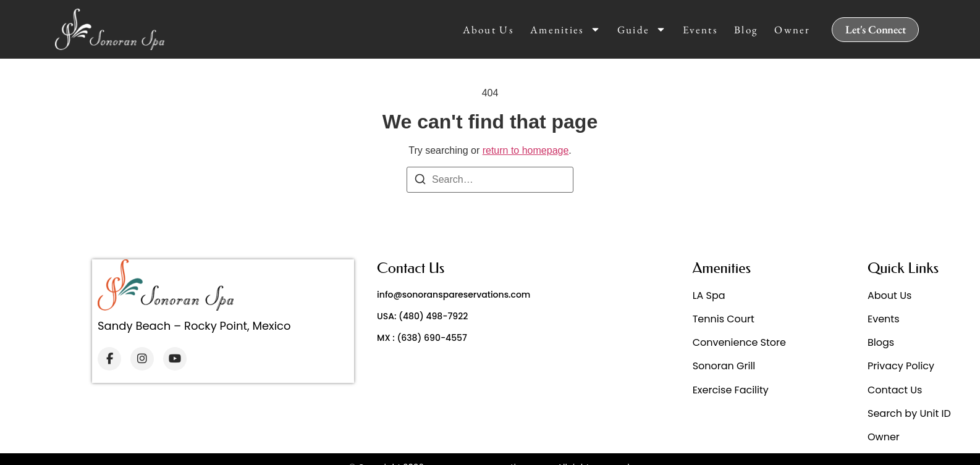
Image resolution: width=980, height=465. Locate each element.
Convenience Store (739, 342)
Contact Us (895, 390)
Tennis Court (724, 319)
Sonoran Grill (724, 366)
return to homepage (526, 150)
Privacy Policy (901, 366)
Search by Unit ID (909, 413)
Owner (792, 30)
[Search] (420, 181)
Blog (746, 30)
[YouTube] (175, 359)
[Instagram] (142, 359)
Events (700, 30)
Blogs (881, 342)
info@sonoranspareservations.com (454, 295)
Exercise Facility (731, 390)
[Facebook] (109, 359)
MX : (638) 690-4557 (422, 338)
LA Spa (709, 295)
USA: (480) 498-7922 (422, 316)
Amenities (565, 30)
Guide (642, 30)
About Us (488, 30)
